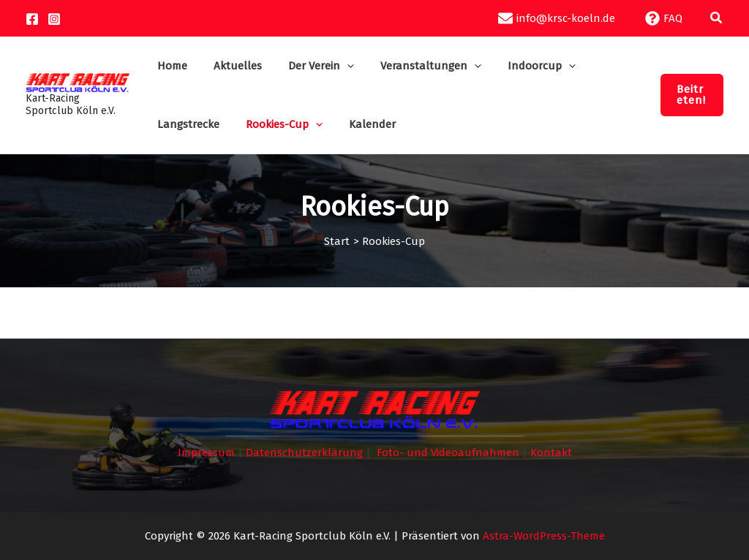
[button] (717, 18)
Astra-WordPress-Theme (544, 536)
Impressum (206, 453)
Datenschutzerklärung (304, 453)
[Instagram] (54, 19)
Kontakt (551, 453)
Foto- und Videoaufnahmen (448, 453)
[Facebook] (32, 19)
